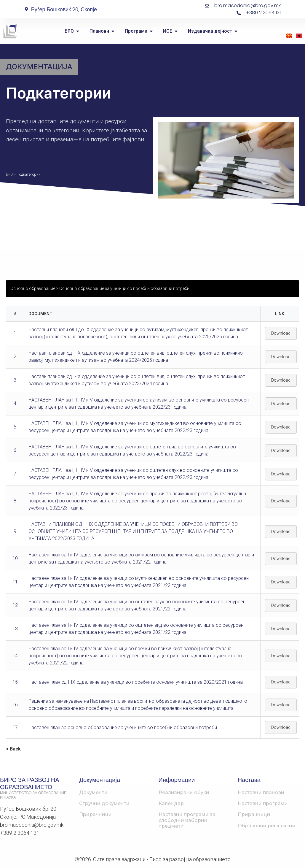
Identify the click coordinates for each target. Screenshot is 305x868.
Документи (93, 792)
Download (281, 333)
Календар (171, 803)
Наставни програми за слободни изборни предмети (187, 820)
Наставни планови (261, 792)
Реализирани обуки (184, 792)
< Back (13, 749)
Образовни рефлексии (267, 826)
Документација (39, 67)
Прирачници (95, 814)
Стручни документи (104, 803)
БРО (9, 174)
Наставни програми (263, 803)
